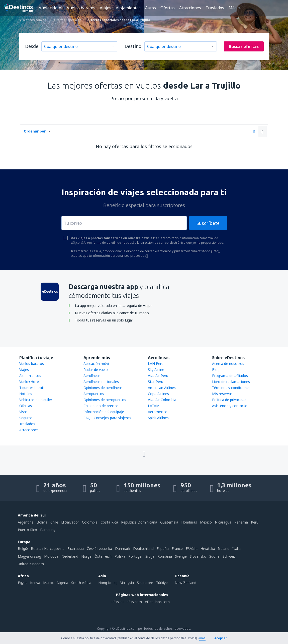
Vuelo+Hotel (51, 8)
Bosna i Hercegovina (48, 549)
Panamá (241, 522)
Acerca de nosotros (228, 364)
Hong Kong (107, 583)
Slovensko (198, 556)
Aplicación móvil (97, 364)
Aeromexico (158, 412)
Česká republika (99, 549)
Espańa (163, 549)
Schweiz (229, 556)
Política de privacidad (229, 400)
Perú (255, 522)
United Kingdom (31, 564)
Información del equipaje (104, 412)
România (165, 556)
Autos (151, 8)
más (202, 638)
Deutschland (143, 549)
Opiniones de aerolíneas (103, 388)
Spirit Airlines (158, 418)
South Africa (81, 583)
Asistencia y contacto (230, 406)
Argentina (26, 522)
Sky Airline (156, 370)
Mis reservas (222, 394)
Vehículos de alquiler (36, 400)
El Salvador (70, 522)
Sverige (181, 556)
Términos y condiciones (231, 388)
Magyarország (29, 556)
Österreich (103, 556)
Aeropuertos (94, 394)
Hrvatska (208, 549)
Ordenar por (35, 131)
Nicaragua (223, 522)
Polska (120, 556)
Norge (86, 556)
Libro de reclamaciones (231, 382)
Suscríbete (208, 223)
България (76, 549)
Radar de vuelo (96, 370)
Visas (23, 412)
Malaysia (127, 583)
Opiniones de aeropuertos (105, 400)
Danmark (123, 549)
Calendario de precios (101, 406)
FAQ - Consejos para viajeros (107, 418)
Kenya (35, 583)
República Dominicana (139, 522)
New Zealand (185, 583)
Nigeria (62, 583)
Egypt (22, 583)
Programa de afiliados (230, 376)
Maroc (48, 583)
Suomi (214, 556)
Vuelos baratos (81, 8)
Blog (216, 370)
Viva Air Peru (158, 376)
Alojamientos (128, 8)
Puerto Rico (27, 530)
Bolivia (42, 522)
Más (233, 8)
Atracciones (190, 8)
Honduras (189, 522)
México (206, 522)
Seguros (26, 418)
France (177, 549)
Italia (236, 549)
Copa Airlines (158, 394)
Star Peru (156, 382)
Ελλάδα (192, 549)
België (23, 549)
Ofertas (168, 8)
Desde (32, 46)
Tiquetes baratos (33, 388)
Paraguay (48, 530)
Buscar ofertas (244, 46)
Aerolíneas (92, 376)
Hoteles (26, 394)
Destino (133, 46)
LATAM (154, 406)
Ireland (224, 549)
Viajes (106, 8)
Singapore (145, 583)
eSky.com (134, 602)
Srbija (150, 556)
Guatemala (169, 522)
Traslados (215, 8)
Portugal (135, 556)
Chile (54, 522)
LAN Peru (156, 364)
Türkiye (162, 583)
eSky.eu (118, 602)
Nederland (70, 556)
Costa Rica (109, 522)
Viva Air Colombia (162, 400)
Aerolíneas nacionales (101, 382)
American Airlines (162, 388)
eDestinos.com (157, 602)
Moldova (51, 556)
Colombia (90, 522)
